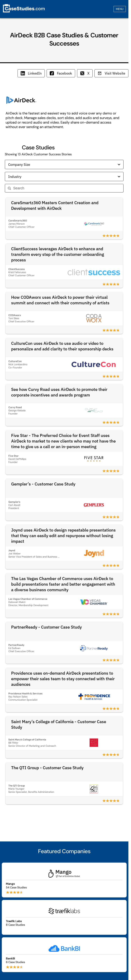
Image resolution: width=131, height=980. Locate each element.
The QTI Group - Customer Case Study (47, 768)
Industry (64, 177)
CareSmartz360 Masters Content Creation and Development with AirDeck (55, 205)
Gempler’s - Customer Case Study (43, 484)
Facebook (61, 73)
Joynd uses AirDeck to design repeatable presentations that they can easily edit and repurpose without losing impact (63, 536)
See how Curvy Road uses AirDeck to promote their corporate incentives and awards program (59, 392)
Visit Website (111, 73)
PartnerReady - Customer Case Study (46, 627)
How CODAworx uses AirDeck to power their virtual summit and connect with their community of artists (60, 300)
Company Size (64, 164)
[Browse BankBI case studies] (64, 955)
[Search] (67, 188)
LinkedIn (31, 73)
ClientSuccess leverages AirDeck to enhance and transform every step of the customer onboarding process (58, 254)
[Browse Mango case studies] (64, 880)
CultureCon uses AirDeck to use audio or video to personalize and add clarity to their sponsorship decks (62, 346)
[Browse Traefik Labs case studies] (64, 917)
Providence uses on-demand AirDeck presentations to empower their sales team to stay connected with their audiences (63, 679)
